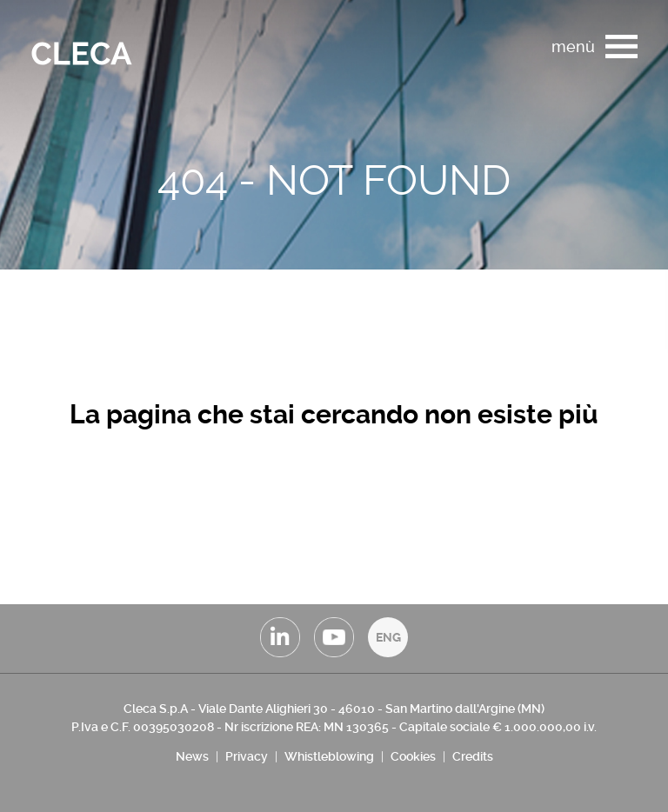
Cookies (413, 756)
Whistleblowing (329, 756)
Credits (473, 756)
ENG (388, 637)
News (192, 756)
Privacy (247, 756)
